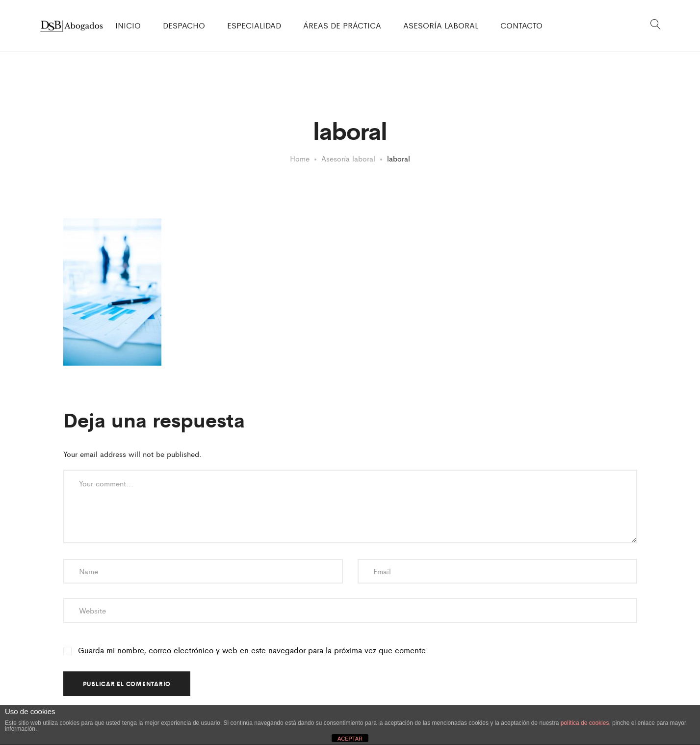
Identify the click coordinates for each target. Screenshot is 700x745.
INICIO (128, 25)
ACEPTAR (350, 739)
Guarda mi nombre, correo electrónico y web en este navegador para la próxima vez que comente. (253, 650)
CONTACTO (521, 25)
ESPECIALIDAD (254, 25)
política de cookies (585, 723)
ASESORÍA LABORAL (441, 25)
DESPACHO (184, 25)
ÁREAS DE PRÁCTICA (342, 25)
